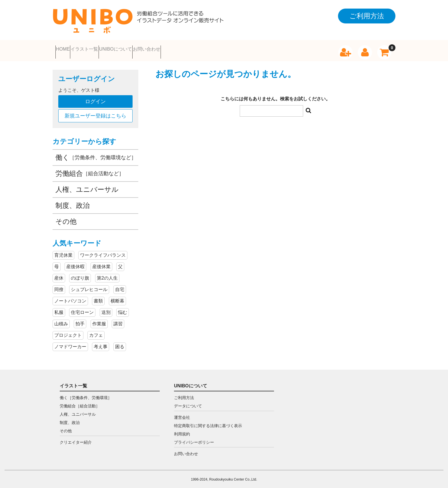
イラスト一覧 (113, 49)
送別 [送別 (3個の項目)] (106, 309)
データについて (188, 403)
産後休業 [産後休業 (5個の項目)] (101, 263)
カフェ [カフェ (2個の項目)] (96, 332)
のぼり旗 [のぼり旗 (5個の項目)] (80, 275)
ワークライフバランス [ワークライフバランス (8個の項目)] (103, 252)
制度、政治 (73, 202)
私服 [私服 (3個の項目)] (59, 309)
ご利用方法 (184, 394)
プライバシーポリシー (194, 439)
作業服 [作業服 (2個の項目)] (99, 320)
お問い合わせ (223, 49)
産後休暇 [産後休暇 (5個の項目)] (75, 263)
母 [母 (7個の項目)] (57, 263)
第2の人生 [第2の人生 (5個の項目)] (107, 275)
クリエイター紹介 (76, 439)
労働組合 (90, 170)
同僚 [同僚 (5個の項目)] (59, 286)
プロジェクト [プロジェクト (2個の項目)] (68, 332)
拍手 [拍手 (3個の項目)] (80, 320)
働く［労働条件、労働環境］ (86, 394)
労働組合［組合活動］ (80, 403)
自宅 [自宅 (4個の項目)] (120, 286)
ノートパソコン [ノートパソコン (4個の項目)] (70, 297)
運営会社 (182, 414)
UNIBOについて (168, 49)
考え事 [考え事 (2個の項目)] (101, 343)
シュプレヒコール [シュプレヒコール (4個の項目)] (89, 286)
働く (96, 154)
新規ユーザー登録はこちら (95, 112)
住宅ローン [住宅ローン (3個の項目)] (82, 309)
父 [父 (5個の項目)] (120, 263)
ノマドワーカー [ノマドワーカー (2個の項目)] (70, 343)
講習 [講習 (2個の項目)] (118, 320)
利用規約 (182, 431)
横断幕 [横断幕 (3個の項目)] (117, 297)
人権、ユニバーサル (87, 186)
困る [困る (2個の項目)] (120, 343)
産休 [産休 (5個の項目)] (59, 275)
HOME (70, 49)
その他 (66, 218)
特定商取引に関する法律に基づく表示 (208, 422)
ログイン (95, 98)
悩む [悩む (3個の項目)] (123, 309)
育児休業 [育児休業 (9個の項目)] (63, 252)
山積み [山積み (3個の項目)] (61, 320)
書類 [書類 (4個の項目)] (98, 297)
